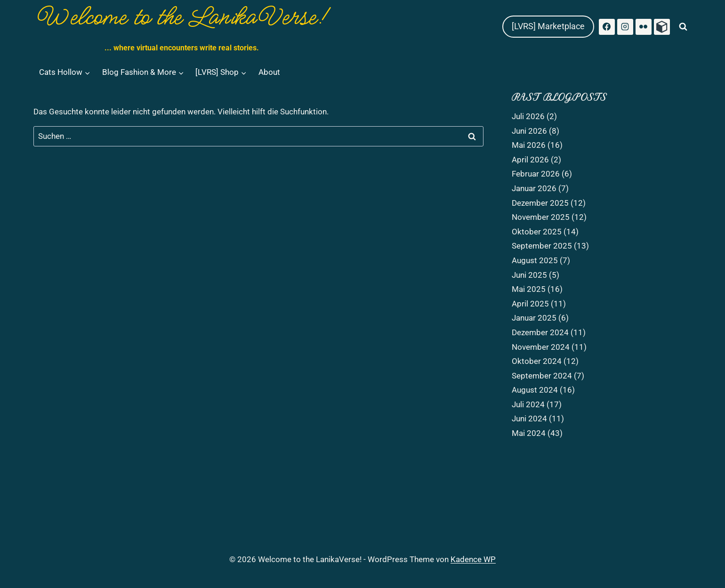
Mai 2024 (529, 433)
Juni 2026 (529, 131)
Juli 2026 (528, 116)
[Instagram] (625, 27)
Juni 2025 (529, 275)
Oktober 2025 (537, 232)
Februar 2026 (536, 174)
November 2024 (541, 347)
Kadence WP (473, 559)
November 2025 (541, 217)
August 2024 (535, 390)
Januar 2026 (534, 188)
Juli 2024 (528, 404)
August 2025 (535, 260)
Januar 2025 (534, 318)
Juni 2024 (529, 419)
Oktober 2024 (537, 361)
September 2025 (542, 246)
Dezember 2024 (540, 332)
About (269, 72)
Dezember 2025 (540, 203)
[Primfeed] (662, 27)
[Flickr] (644, 27)
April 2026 (530, 160)
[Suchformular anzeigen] (683, 27)
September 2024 (542, 376)
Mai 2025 (529, 289)
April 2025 (530, 304)
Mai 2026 (529, 145)
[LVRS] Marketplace (548, 26)
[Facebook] (607, 27)
